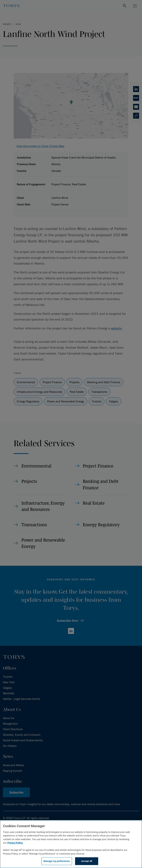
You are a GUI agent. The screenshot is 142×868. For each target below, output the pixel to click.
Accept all (87, 861)
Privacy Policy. (15, 843)
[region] (71, 844)
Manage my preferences (57, 861)
